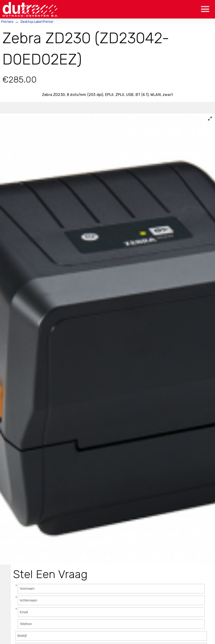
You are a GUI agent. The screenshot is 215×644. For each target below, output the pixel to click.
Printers (7, 22)
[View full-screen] (210, 119)
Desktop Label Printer (37, 22)
